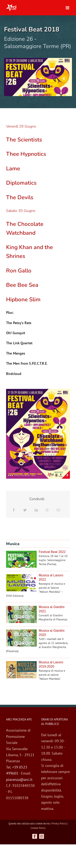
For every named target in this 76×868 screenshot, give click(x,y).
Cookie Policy (38, 828)
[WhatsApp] (47, 510)
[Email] (58, 510)
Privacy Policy (59, 824)
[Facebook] (14, 510)
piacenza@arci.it (19, 780)
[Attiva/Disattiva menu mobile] (68, 8)
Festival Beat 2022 (52, 552)
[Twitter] (25, 510)
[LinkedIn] (36, 510)
